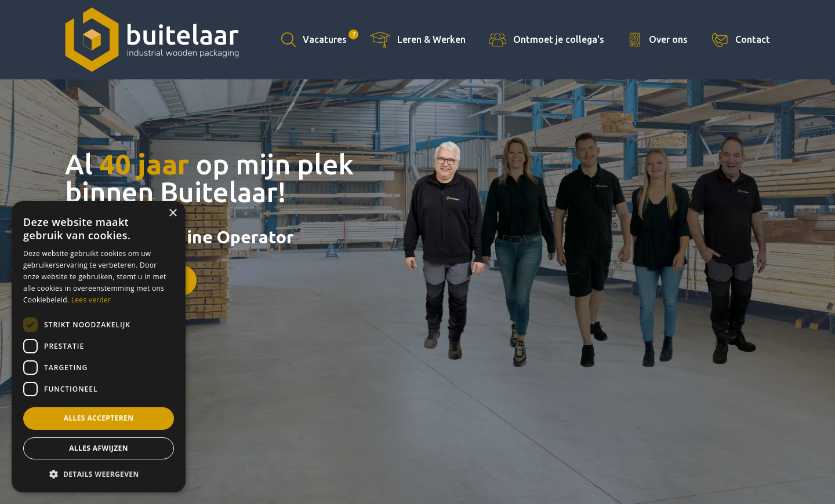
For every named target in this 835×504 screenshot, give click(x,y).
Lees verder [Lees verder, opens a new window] (91, 300)
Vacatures (331, 37)
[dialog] (99, 347)
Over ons (668, 39)
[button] (99, 474)
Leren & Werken (431, 39)
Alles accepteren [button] (99, 418)
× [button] (173, 213)
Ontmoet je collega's (559, 39)
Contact (753, 39)
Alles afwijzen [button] (99, 448)
